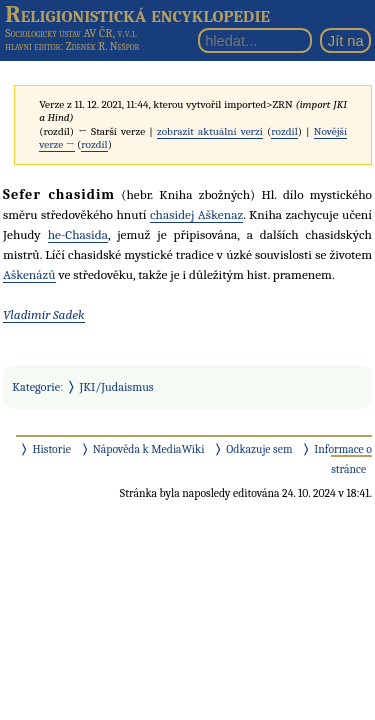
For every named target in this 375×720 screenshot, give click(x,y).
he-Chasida (78, 234)
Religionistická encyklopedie (137, 14)
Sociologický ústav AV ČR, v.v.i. (71, 33)
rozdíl (284, 131)
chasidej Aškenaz (196, 214)
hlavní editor (32, 46)
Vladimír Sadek (44, 314)
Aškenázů (29, 274)
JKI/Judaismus (117, 387)
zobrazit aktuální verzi (210, 131)
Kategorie (36, 387)
